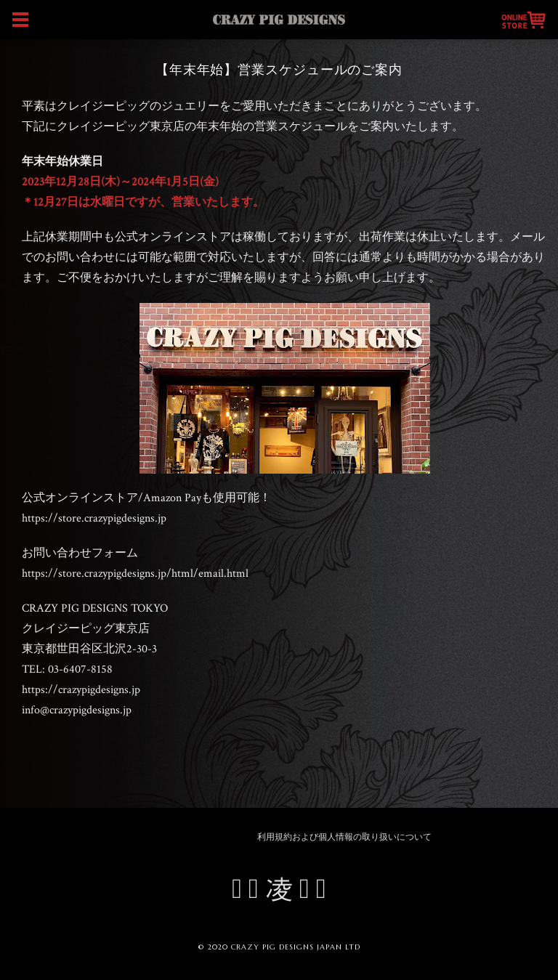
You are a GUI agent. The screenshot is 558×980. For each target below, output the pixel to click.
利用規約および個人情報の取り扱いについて (344, 837)
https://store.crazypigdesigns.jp (94, 518)
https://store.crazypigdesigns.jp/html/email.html (135, 574)
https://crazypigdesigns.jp (81, 690)
